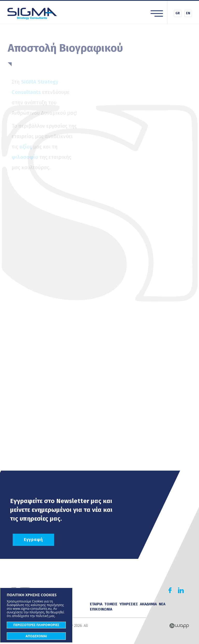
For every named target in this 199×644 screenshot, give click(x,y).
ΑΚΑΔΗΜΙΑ (148, 604)
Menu (157, 13)
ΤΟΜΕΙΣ (111, 604)
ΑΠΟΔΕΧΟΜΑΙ (36, 636)
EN (188, 13)
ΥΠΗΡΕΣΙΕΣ (129, 604)
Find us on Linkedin (181, 590)
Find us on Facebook (170, 590)
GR (178, 13)
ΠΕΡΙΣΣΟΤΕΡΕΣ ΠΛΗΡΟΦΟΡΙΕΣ (36, 625)
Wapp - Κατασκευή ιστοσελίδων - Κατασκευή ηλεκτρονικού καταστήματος (179, 626)
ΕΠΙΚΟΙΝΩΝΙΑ (101, 609)
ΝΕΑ (162, 604)
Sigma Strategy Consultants (32, 13)
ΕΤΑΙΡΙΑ (96, 604)
